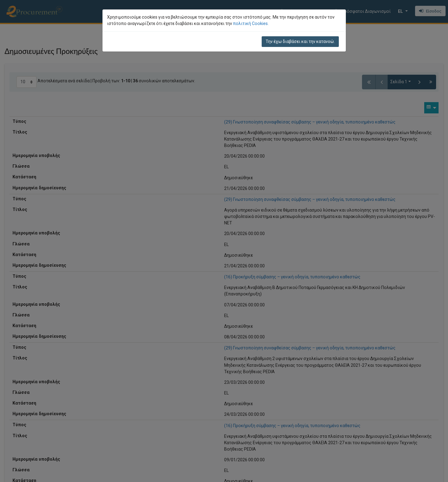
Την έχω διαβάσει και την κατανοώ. (300, 41)
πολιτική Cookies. (251, 23)
